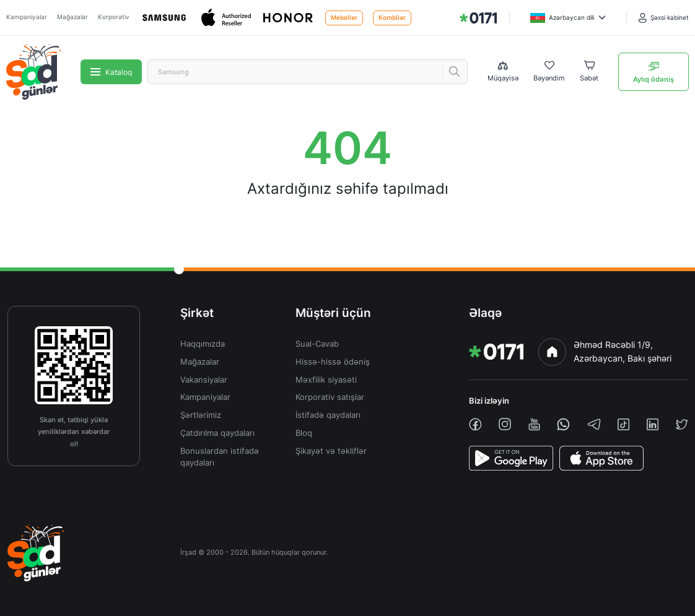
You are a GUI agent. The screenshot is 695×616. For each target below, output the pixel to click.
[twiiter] (682, 424)
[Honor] (289, 18)
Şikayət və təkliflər (331, 451)
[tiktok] (623, 424)
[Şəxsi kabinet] (664, 18)
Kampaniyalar (27, 17)
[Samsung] (165, 18)
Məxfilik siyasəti (326, 380)
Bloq (304, 433)
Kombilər (392, 18)
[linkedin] (653, 424)
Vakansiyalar (204, 380)
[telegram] (594, 424)
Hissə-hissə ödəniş (333, 362)
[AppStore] (601, 458)
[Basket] (589, 72)
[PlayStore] (511, 458)
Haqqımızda (203, 344)
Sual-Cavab (317, 344)
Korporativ (114, 17)
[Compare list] (503, 72)
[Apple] (227, 18)
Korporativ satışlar (330, 397)
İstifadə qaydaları (328, 415)
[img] (478, 18)
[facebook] (475, 424)
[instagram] (505, 424)
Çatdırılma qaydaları (217, 433)
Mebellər (344, 18)
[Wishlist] (549, 72)
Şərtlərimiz (201, 415)
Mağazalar (72, 17)
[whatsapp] (563, 424)
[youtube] (534, 424)
